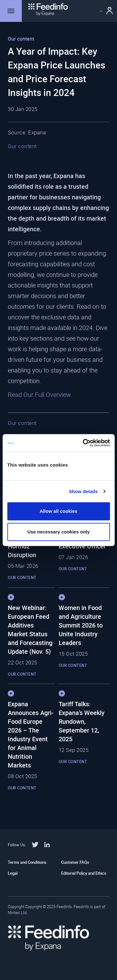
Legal (13, 873)
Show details (83, 491)
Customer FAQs (75, 862)
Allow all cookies (58, 511)
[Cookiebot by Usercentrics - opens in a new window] (83, 443)
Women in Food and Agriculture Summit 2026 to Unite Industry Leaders (81, 625)
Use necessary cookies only (58, 532)
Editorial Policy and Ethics (84, 873)
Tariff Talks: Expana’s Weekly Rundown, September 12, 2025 (82, 721)
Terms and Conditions (27, 862)
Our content (22, 146)
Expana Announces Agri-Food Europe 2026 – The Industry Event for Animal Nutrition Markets (31, 735)
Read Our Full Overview (39, 395)
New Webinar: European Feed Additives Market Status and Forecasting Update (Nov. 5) (30, 630)
